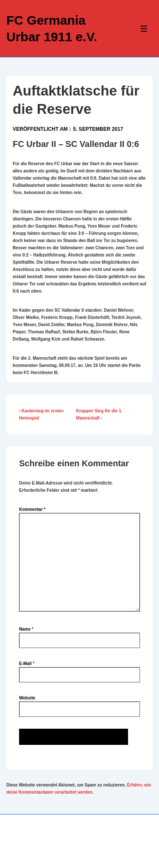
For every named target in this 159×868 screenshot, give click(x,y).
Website (27, 698)
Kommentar (32, 509)
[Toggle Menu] (144, 29)
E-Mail (25, 664)
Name (25, 629)
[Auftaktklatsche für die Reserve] (98, 129)
